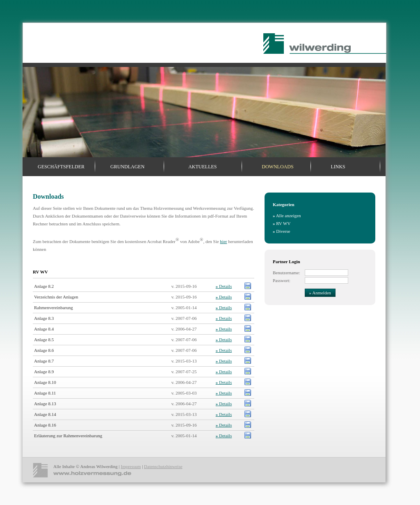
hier (223, 241)
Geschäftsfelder (61, 167)
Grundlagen (127, 167)
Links (338, 167)
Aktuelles (202, 167)
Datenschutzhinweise (163, 466)
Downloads (277, 167)
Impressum (131, 466)
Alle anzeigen (287, 216)
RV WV (282, 223)
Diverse (281, 231)
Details (224, 286)
